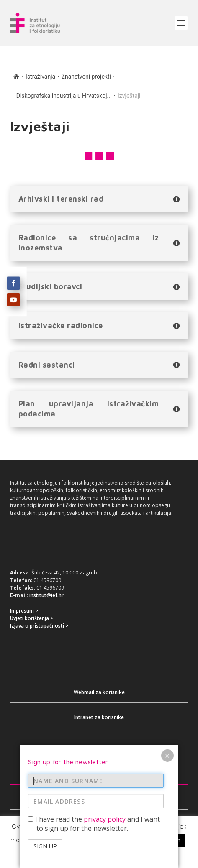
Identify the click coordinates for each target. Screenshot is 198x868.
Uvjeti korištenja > (32, 618)
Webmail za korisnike (99, 692)
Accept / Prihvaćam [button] (87, 840)
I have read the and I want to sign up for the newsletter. (94, 267)
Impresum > (24, 611)
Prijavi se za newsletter (99, 795)
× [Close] (167, 198)
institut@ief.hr (46, 595)
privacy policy (105, 262)
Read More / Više (99, 855)
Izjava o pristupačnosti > (39, 626)
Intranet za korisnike (99, 717)
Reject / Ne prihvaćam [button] (153, 840)
